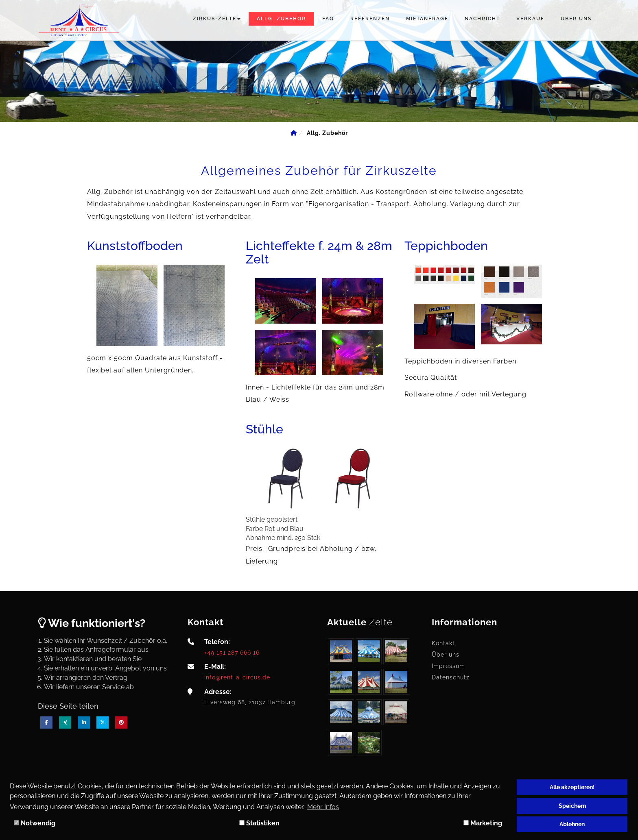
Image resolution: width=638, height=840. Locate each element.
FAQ (328, 19)
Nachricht (482, 19)
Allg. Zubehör (281, 19)
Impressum (448, 666)
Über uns (576, 19)
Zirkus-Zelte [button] (217, 19)
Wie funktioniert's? (92, 623)
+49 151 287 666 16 (232, 652)
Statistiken (259, 823)
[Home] (294, 133)
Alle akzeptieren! (572, 787)
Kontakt (443, 643)
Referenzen (370, 19)
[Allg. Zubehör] (327, 133)
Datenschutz (451, 677)
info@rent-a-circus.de (237, 677)
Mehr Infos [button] (323, 807)
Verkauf (530, 19)
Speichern (572, 806)
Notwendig (35, 823)
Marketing (483, 823)
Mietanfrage (427, 19)
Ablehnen (572, 824)
